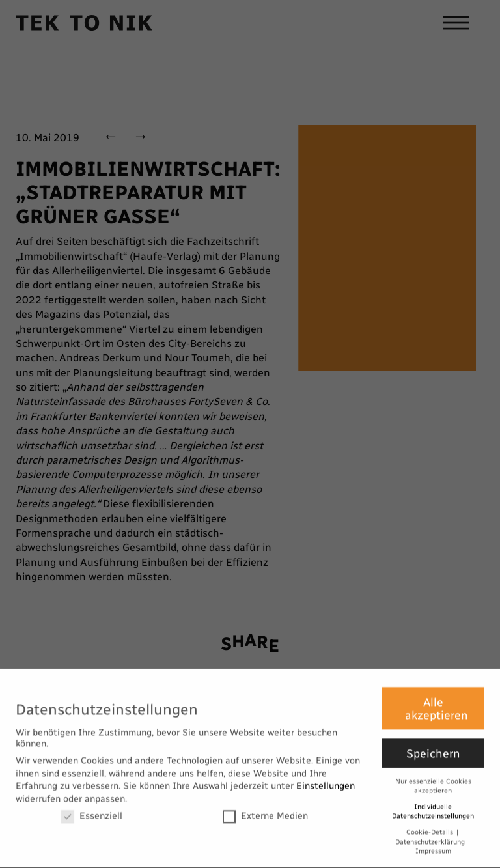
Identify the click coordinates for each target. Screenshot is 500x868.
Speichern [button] (433, 749)
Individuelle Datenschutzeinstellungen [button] (433, 807)
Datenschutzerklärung (431, 837)
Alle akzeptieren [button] (437, 704)
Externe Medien (265, 811)
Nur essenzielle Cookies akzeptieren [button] (433, 781)
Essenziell (92, 811)
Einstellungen (326, 782)
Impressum (433, 847)
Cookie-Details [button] (431, 827)
